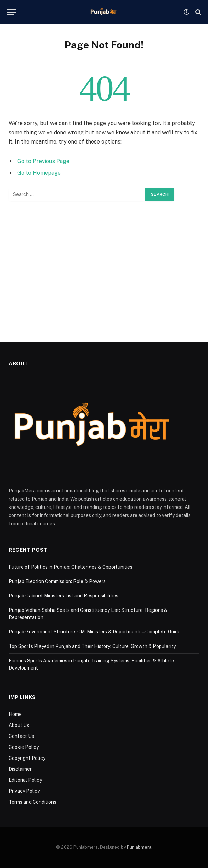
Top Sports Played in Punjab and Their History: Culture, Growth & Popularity (92, 646)
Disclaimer (20, 769)
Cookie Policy (24, 747)
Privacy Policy (24, 791)
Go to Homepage (39, 173)
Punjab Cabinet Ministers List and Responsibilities (63, 596)
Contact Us (21, 736)
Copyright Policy (27, 758)
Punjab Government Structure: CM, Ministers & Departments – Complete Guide (95, 632)
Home (15, 714)
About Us (19, 725)
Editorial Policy (25, 780)
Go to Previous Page (43, 161)
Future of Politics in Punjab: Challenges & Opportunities (71, 567)
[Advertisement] (104, 270)
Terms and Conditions (32, 802)
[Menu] (11, 12)
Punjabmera (139, 847)
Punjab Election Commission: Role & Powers (57, 581)
